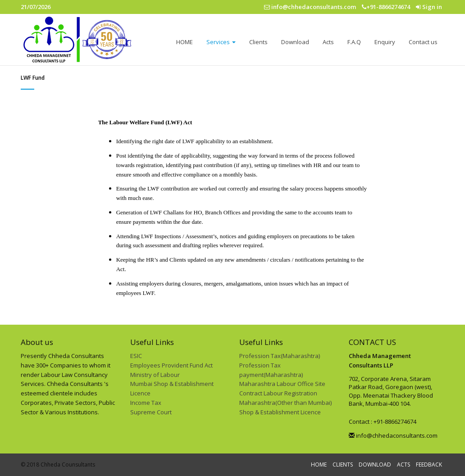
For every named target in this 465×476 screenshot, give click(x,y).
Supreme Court (151, 412)
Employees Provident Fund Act (171, 365)
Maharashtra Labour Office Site (282, 384)
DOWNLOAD (375, 465)
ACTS (403, 465)
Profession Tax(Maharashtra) (280, 356)
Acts (328, 42)
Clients (258, 42)
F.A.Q (354, 42)
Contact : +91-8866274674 (383, 422)
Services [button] (221, 42)
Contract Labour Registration (278, 393)
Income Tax (146, 403)
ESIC (136, 356)
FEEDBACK (429, 465)
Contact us (423, 42)
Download (295, 42)
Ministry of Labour (155, 375)
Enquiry (385, 42)
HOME (185, 42)
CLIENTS (343, 465)
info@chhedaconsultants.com (393, 435)
